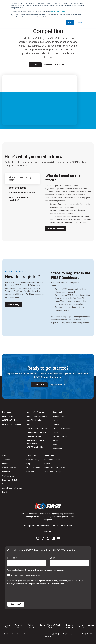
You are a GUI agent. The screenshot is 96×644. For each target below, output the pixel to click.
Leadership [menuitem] (6, 472)
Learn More (39, 385)
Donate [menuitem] (47, 464)
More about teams (56, 228)
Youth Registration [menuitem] (34, 437)
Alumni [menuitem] (55, 441)
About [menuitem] (7, 460)
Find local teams (54, 65)
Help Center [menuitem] (31, 472)
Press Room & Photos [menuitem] (10, 480)
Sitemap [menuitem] (90, 626)
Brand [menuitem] (5, 492)
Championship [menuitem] (35, 447)
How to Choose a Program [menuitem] (37, 416)
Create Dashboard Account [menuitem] (54, 468)
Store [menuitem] (57, 445)
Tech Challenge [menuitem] (10, 420)
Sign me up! (16, 604)
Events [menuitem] (30, 424)
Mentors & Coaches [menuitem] (60, 437)
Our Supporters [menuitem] (8, 476)
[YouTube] (58, 539)
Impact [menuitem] (5, 464)
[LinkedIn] (53, 539)
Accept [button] (70, 22)
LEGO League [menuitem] (10, 416)
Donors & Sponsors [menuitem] (60, 416)
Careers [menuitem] (5, 484)
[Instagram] (38, 539)
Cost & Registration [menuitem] (34, 420)
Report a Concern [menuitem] (70, 626)
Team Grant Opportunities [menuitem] (37, 428)
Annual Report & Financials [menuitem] (12, 488)
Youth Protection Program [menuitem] (37, 432)
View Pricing (13, 305)
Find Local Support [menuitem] (33, 468)
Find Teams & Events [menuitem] (52, 460)
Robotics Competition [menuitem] (13, 424)
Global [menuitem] (57, 449)
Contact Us (48, 532)
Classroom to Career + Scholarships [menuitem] (36, 442)
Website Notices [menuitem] (31, 626)
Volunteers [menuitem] (57, 420)
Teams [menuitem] (55, 432)
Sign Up (35, 65)
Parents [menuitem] (56, 424)
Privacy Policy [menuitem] (7, 626)
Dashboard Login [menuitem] (53, 472)
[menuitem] (12, 468)
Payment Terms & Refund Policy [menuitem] (50, 626)
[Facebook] (48, 539)
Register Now (56, 385)
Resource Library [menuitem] (33, 460)
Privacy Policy (58, 11)
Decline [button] (80, 22)
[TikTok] (43, 539)
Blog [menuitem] (28, 464)
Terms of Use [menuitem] (19, 626)
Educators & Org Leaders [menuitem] (62, 428)
